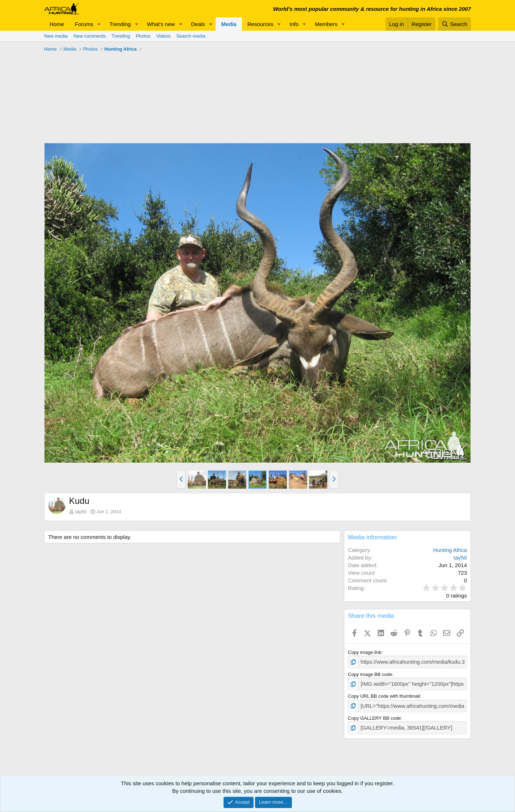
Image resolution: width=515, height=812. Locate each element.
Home (57, 24)
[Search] (454, 24)
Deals (198, 24)
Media (229, 24)
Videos (163, 36)
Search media (191, 36)
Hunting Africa (450, 550)
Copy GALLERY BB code (374, 716)
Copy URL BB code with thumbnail (384, 695)
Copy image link (365, 652)
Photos (143, 36)
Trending (120, 24)
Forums (84, 24)
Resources (260, 24)
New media (56, 36)
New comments (90, 36)
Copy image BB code (370, 673)
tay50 (81, 512)
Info (294, 24)
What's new (161, 24)
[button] (99, 24)
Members (326, 24)
